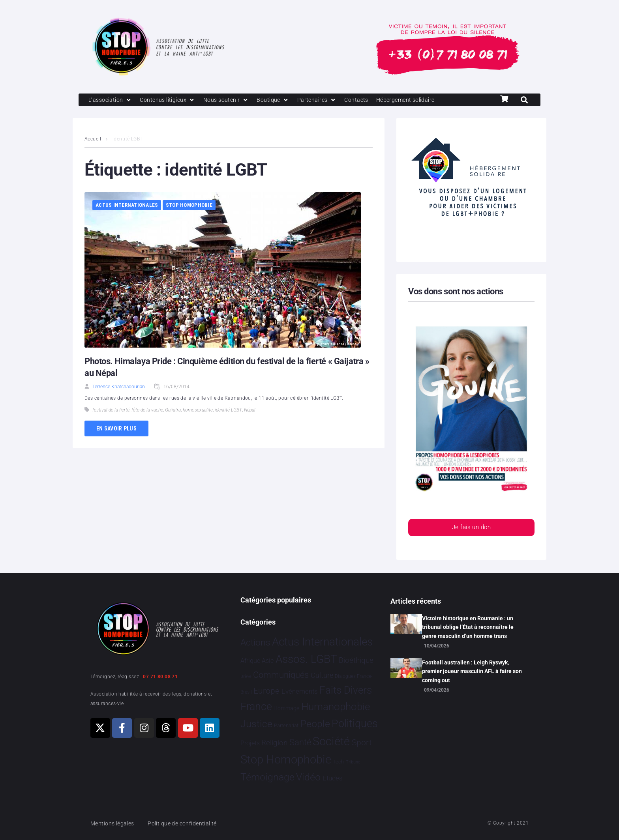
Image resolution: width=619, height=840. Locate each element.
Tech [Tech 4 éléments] (338, 762)
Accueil (93, 140)
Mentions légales (114, 823)
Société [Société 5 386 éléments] (331, 742)
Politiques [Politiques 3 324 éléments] (355, 724)
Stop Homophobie (189, 206)
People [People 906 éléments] (315, 724)
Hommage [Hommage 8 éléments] (286, 708)
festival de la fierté (111, 411)
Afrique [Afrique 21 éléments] (250, 661)
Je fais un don (471, 529)
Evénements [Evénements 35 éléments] (300, 691)
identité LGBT (228, 411)
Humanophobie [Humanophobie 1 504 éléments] (336, 707)
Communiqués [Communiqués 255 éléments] (281, 675)
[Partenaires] (324, 100)
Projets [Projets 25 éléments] (250, 743)
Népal (250, 411)
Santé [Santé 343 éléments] (300, 742)
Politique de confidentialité (187, 823)
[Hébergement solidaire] (416, 100)
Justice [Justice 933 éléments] (256, 724)
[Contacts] (365, 100)
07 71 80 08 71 (160, 677)
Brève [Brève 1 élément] (246, 676)
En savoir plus (116, 429)
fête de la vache (147, 411)
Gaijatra (173, 411)
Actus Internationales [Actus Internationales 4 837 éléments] (322, 642)
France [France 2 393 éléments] (256, 707)
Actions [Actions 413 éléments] (255, 643)
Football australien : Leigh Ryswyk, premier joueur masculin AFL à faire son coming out (472, 671)
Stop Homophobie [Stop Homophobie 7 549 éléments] (286, 760)
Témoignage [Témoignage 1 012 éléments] (267, 777)
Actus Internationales (127, 206)
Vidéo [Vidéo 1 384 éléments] (308, 777)
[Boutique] (279, 100)
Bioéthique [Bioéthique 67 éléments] (356, 661)
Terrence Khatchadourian (119, 387)
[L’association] (111, 100)
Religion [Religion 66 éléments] (274, 743)
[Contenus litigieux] (171, 100)
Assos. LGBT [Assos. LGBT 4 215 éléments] (306, 659)
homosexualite (198, 411)
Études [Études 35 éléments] (333, 778)
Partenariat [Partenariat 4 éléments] (286, 725)
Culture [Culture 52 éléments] (322, 675)
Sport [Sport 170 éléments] (362, 743)
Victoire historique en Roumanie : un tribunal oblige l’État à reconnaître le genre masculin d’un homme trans (468, 627)
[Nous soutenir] (231, 100)
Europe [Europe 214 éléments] (266, 691)
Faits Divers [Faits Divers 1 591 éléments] (346, 690)
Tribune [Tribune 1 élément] (353, 762)
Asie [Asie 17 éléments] (268, 661)
